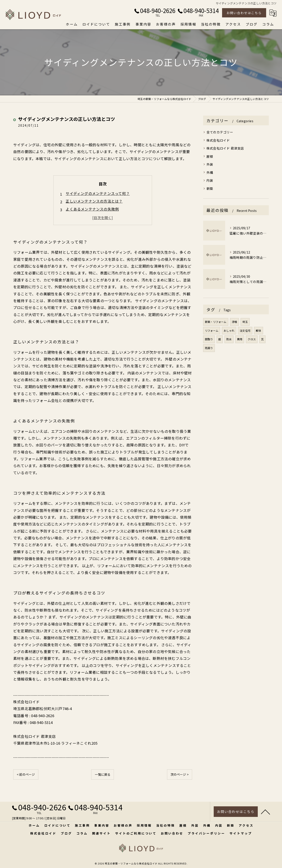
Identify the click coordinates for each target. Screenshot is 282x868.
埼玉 (245, 322)
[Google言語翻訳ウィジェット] (273, 13)
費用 (240, 339)
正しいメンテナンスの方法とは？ (94, 201)
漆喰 (234, 322)
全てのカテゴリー (220, 132)
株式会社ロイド (218, 140)
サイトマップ (241, 833)
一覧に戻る (103, 774)
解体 (258, 330)
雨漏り (209, 348)
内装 (210, 180)
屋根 (210, 156)
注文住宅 (245, 330)
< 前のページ (26, 774)
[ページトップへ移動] (265, 812)
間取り (209, 339)
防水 (229, 339)
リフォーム (212, 330)
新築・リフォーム (216, 322)
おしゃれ (229, 330)
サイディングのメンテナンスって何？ (98, 193)
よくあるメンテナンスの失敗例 (92, 209)
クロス (252, 339)
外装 (210, 164)
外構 (210, 172)
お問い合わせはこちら (244, 13)
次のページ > (180, 774)
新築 (210, 188)
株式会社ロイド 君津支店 (225, 148)
